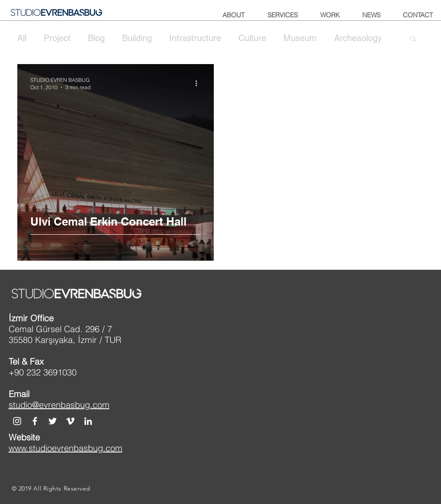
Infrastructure (195, 38)
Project (57, 38)
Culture (252, 38)
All (22, 38)
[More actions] (200, 83)
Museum (300, 38)
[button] (413, 39)
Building (137, 38)
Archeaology (358, 38)
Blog (96, 38)
